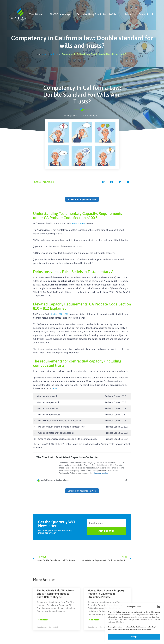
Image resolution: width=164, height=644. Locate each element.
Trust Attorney (37, 14)
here (54, 388)
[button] (159, 607)
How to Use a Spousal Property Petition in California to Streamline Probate (106, 594)
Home (43, 54)
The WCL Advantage (60, 14)
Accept (134, 637)
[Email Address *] (107, 523)
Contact (143, 14)
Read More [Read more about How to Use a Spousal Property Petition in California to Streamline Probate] (94, 620)
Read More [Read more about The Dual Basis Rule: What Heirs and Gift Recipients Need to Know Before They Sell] (43, 620)
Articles (129, 14)
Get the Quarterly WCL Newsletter (57, 524)
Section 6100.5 (79, 223)
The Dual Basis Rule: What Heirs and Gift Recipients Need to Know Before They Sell (56, 594)
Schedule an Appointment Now (82, 199)
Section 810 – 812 (60, 314)
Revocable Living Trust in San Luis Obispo (98, 14)
